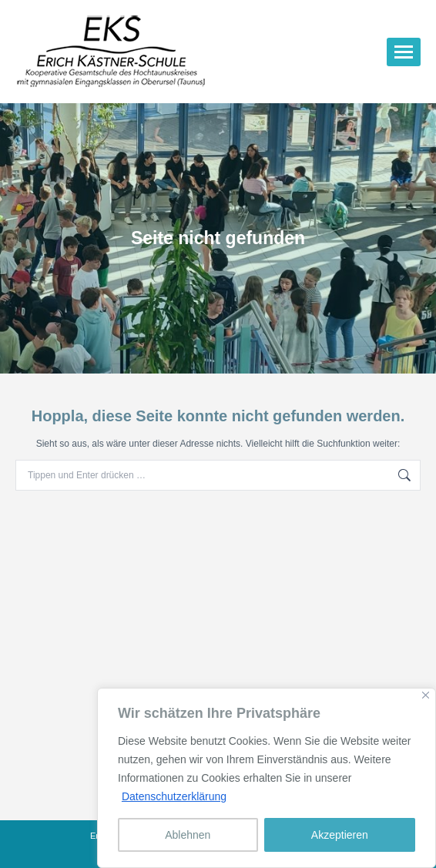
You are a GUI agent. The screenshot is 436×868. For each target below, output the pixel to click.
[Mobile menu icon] (404, 52)
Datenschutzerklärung (174, 796)
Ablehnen (188, 835)
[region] (267, 778)
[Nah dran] (426, 695)
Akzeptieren (340, 835)
